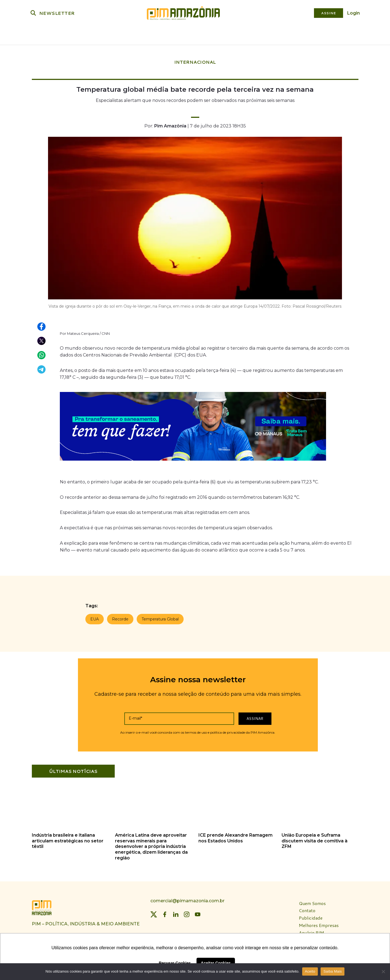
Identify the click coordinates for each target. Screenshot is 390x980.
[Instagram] (187, 913)
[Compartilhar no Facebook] (42, 325)
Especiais (306, 34)
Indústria (108, 34)
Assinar (255, 717)
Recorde (120, 617)
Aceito (310, 971)
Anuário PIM (312, 931)
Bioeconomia (178, 34)
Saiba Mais (333, 971)
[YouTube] (198, 913)
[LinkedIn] (176, 913)
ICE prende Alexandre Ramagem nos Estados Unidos (235, 836)
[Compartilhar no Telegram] (42, 368)
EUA (95, 617)
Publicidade (311, 916)
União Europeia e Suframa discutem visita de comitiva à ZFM (315, 839)
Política (82, 34)
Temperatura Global (160, 617)
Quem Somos (312, 902)
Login (353, 13)
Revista (281, 34)
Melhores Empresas (319, 924)
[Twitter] (154, 913)
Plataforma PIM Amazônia (232, 34)
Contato (307, 909)
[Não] (383, 971)
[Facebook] (165, 913)
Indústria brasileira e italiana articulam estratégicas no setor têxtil (68, 839)
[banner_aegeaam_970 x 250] (193, 460)
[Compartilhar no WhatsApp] (42, 354)
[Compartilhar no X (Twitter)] (42, 339)
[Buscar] (33, 13)
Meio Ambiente (141, 34)
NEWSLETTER (57, 13)
